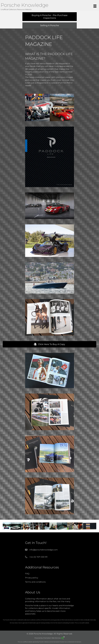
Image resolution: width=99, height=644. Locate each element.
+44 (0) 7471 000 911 (38, 557)
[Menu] (95, 6)
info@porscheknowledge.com (44, 550)
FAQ (27, 574)
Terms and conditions (35, 582)
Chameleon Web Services (54, 638)
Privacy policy (32, 578)
